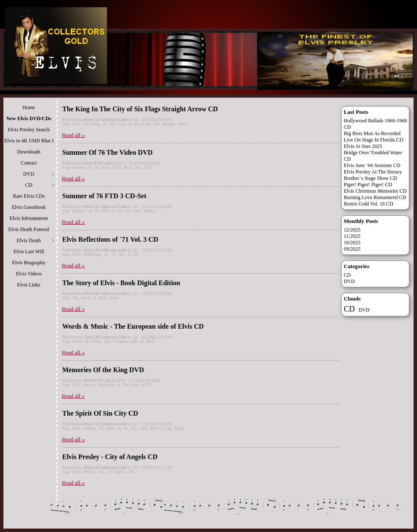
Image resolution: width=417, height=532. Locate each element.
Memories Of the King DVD (103, 370)
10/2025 (352, 243)
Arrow (183, 124)
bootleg (89, 428)
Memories (106, 385)
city (134, 428)
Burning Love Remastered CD (375, 197)
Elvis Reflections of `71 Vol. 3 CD (110, 239)
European (121, 341)
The (86, 124)
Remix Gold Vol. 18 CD (368, 204)
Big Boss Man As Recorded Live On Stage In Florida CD (374, 137)
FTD (105, 211)
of (129, 124)
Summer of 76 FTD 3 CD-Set (104, 196)
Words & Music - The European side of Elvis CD (133, 326)
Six (137, 124)
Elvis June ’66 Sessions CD (372, 165)
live (138, 168)
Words (77, 341)
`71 (113, 254)
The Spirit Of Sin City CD (100, 413)
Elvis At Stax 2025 (363, 146)
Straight (168, 124)
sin (126, 428)
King (96, 124)
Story (86, 298)
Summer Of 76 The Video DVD (107, 152)
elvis (144, 428)
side (134, 341)
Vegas (179, 428)
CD (135, 120)
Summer (79, 168)
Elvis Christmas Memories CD (375, 191)
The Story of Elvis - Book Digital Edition (121, 283)
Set (127, 211)
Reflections (92, 254)
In (105, 124)
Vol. (122, 254)
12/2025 (352, 230)
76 (96, 168)
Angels (119, 472)
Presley (150, 211)
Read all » (73, 135)
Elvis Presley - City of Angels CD (110, 457)
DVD (121, 163)
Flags (147, 124)
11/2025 (352, 236)
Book (114, 298)
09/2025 (352, 249)
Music (96, 341)
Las (168, 428)
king (136, 385)
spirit (111, 428)
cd (161, 428)
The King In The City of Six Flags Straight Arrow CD (140, 109)
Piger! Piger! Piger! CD (368, 185)
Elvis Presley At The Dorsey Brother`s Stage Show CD (373, 175)
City (121, 124)
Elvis (76, 124)
